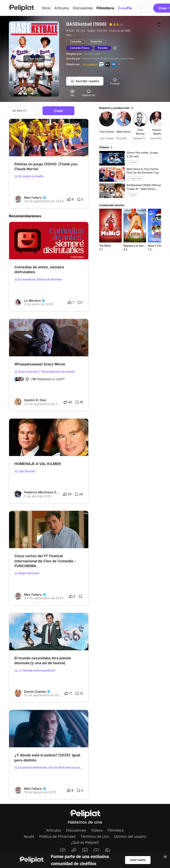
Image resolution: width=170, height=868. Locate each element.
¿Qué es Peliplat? (85, 842)
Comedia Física (79, 48)
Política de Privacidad (57, 836)
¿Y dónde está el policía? (35, 670)
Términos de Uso (95, 836)
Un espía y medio (29, 176)
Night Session (27, 573)
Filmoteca (105, 8)
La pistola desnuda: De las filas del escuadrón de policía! (49, 767)
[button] (159, 24)
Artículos (62, 8)
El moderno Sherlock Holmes (38, 279)
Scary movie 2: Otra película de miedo (45, 372)
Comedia (76, 41)
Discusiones (83, 8)
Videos (97, 830)
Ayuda (29, 836)
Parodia (103, 48)
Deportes (96, 41)
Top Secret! (25, 471)
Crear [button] (58, 111)
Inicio (46, 8)
